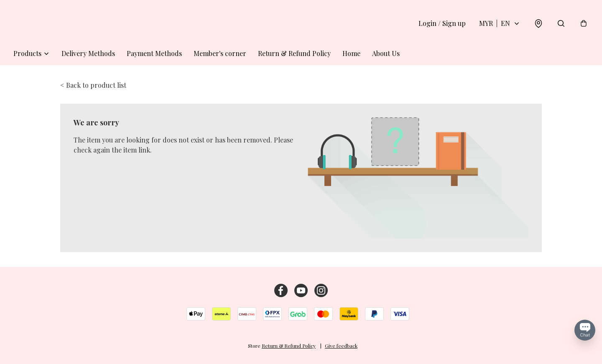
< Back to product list (93, 85)
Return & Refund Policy (294, 53)
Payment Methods (154, 53)
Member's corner (220, 53)
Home (351, 53)
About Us (386, 53)
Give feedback (341, 346)
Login (442, 23)
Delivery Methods (88, 53)
